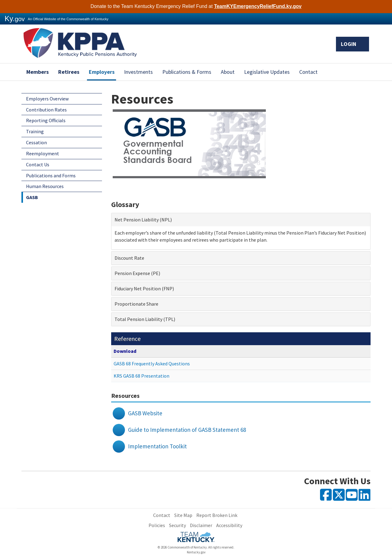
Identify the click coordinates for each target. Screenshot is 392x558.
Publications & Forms (187, 72)
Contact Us (38, 164)
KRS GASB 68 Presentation (141, 376)
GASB (32, 197)
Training (35, 131)
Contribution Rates (46, 110)
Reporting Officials (46, 120)
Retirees (69, 72)
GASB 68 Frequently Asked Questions (152, 364)
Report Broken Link (217, 515)
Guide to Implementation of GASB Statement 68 (187, 430)
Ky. (15, 19)
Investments (138, 72)
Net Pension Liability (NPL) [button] (143, 220)
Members (38, 72)
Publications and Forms (51, 175)
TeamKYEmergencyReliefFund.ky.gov (258, 6)
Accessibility (229, 525)
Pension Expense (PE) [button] (137, 273)
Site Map (183, 515)
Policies (157, 525)
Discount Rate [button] (129, 258)
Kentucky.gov (196, 552)
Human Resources (45, 186)
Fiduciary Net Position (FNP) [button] (144, 288)
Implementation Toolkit (157, 446)
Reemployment (43, 153)
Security (177, 525)
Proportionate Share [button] (136, 304)
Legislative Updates (267, 72)
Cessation (36, 142)
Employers (102, 72)
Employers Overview (47, 99)
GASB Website (145, 413)
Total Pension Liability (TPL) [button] (145, 319)
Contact (308, 72)
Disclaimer (201, 525)
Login (352, 44)
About (228, 72)
